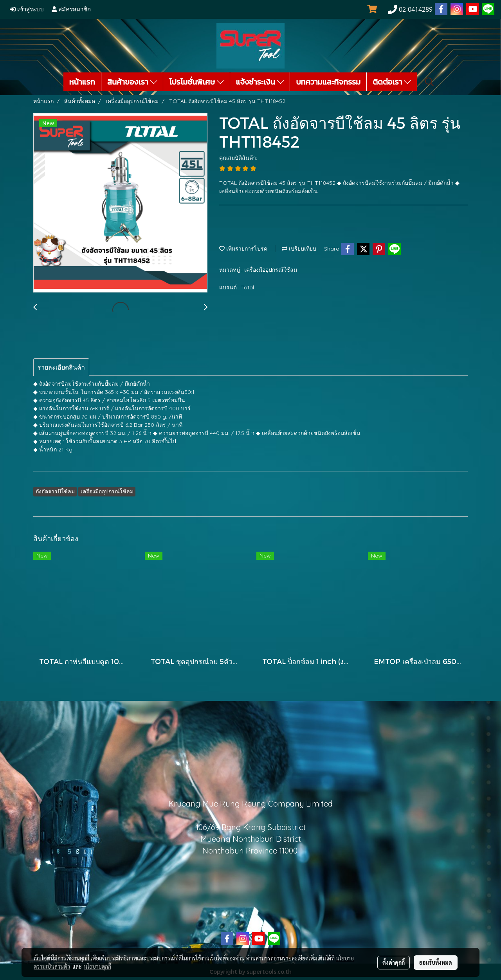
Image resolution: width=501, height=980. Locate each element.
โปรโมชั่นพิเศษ (196, 82)
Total (248, 287)
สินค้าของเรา (132, 82)
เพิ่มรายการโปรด (243, 249)
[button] (429, 82)
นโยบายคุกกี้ (97, 966)
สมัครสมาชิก (71, 9)
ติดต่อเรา (392, 82)
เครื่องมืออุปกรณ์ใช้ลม (271, 270)
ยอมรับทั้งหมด (436, 962)
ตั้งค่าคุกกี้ (394, 962)
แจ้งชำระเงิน (260, 82)
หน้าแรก (82, 82)
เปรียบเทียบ (299, 249)
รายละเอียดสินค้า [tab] (61, 367)
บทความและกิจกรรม (328, 82)
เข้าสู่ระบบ (27, 9)
